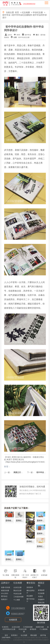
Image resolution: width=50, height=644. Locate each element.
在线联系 (13, 620)
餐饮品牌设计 (31, 592)
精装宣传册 (5, 591)
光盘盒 (40, 596)
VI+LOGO (5, 593)
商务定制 (41, 603)
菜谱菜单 (30, 587)
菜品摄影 (30, 596)
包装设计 (4, 599)
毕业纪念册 (38, 12)
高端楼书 (41, 600)
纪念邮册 (41, 593)
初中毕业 (6, 15)
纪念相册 (26, 12)
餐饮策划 (31, 583)
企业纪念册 (17, 587)
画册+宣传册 (6, 587)
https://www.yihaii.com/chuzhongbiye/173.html (25, 462)
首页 (17, 12)
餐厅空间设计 (31, 600)
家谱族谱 (41, 590)
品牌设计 (5, 583)
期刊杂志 (4, 596)
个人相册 (17, 600)
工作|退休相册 (18, 597)
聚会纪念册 (17, 591)
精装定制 (41, 584)
